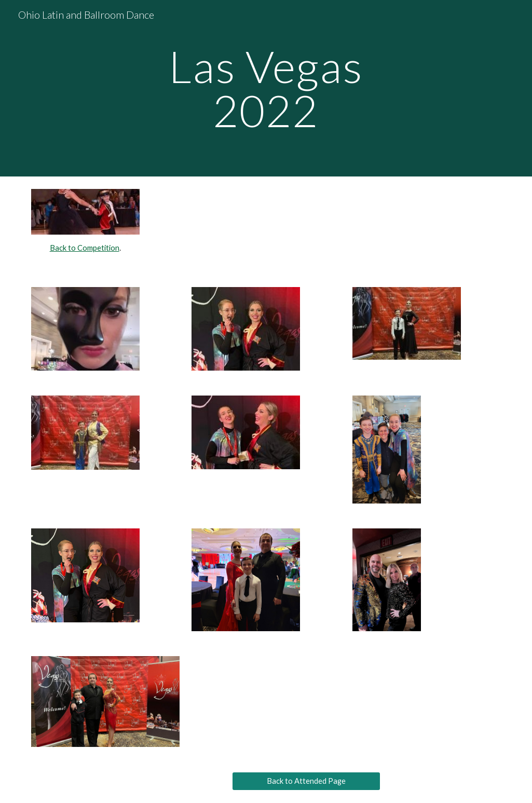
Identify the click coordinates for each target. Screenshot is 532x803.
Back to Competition (85, 248)
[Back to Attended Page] (306, 781)
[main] (266, 89)
